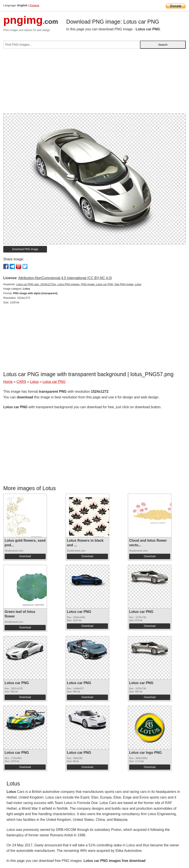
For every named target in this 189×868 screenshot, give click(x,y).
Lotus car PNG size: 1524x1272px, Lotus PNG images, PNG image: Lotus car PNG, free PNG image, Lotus (79, 284)
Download (25, 556)
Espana (34, 5)
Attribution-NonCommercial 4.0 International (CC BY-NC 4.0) (65, 278)
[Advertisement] (94, 83)
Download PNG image (25, 249)
